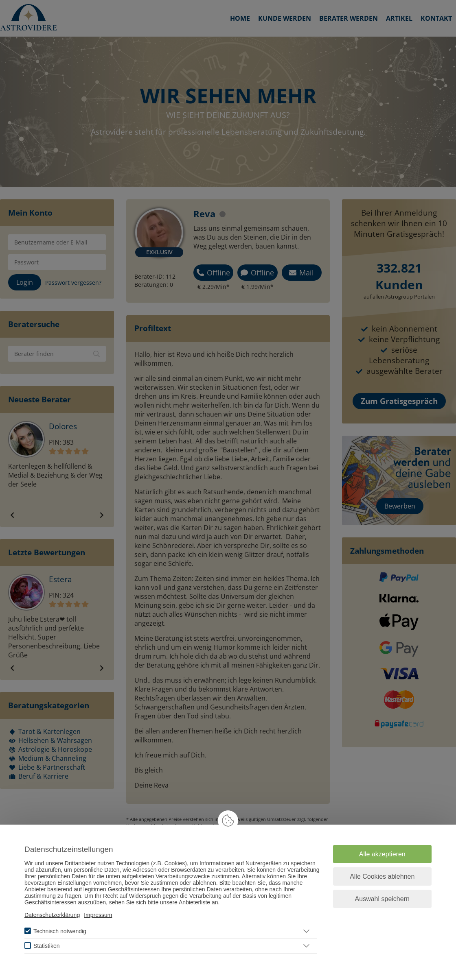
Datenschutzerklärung (52, 915)
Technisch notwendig (60, 931)
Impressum (98, 915)
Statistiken (47, 946)
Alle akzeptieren (382, 854)
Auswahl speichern (382, 899)
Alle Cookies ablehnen (382, 876)
